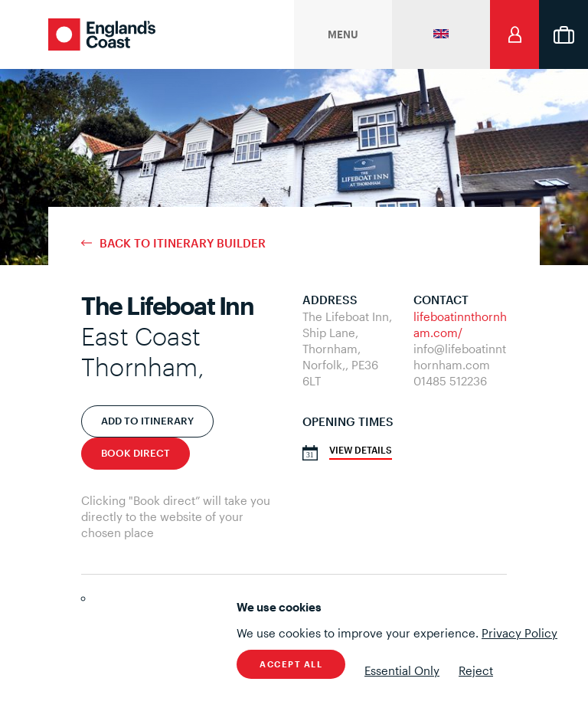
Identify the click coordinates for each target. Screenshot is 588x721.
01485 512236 (450, 381)
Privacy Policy (519, 633)
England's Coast (102, 34)
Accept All (291, 664)
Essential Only (402, 670)
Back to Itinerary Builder (183, 243)
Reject (476, 670)
